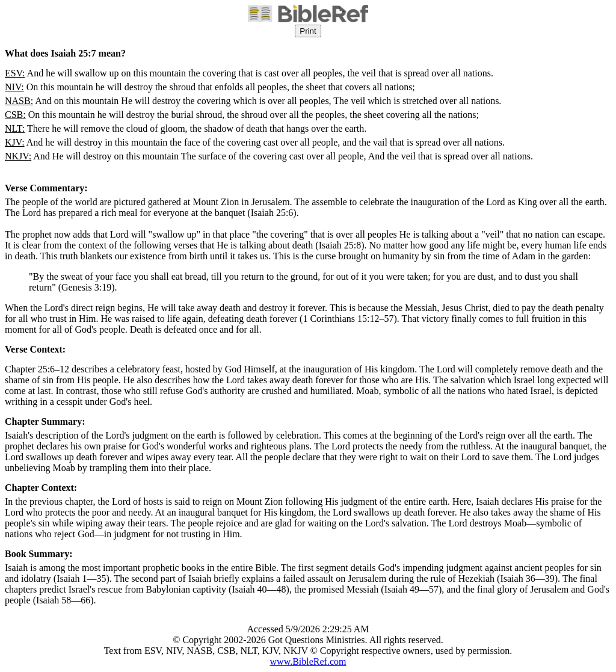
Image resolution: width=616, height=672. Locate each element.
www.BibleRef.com (308, 661)
